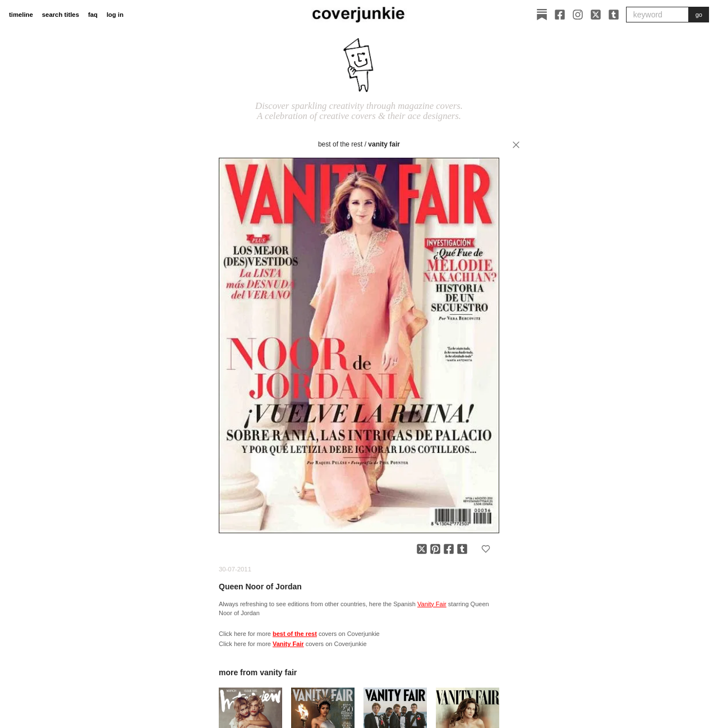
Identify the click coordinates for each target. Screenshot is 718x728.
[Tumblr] (614, 15)
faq (93, 15)
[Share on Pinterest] (435, 549)
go (699, 15)
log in (115, 15)
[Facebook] (560, 15)
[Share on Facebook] (449, 549)
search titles (61, 15)
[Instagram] (578, 15)
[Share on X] (422, 549)
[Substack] (542, 15)
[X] (596, 15)
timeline (21, 15)
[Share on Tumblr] (462, 549)
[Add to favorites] (486, 549)
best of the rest (340, 144)
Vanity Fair (384, 144)
